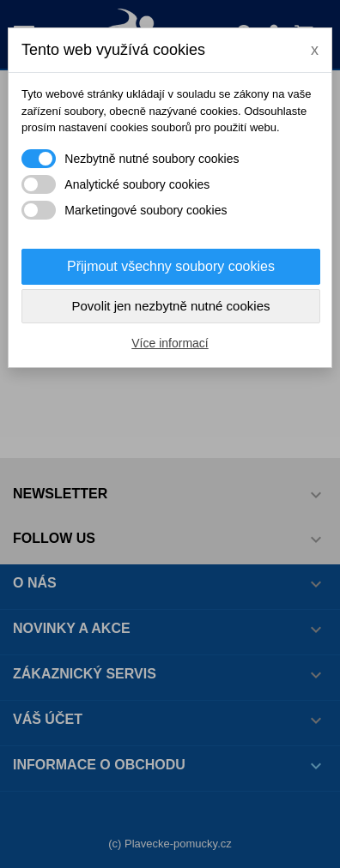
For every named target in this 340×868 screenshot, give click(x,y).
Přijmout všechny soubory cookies (171, 266)
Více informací (170, 343)
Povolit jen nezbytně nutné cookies (171, 306)
